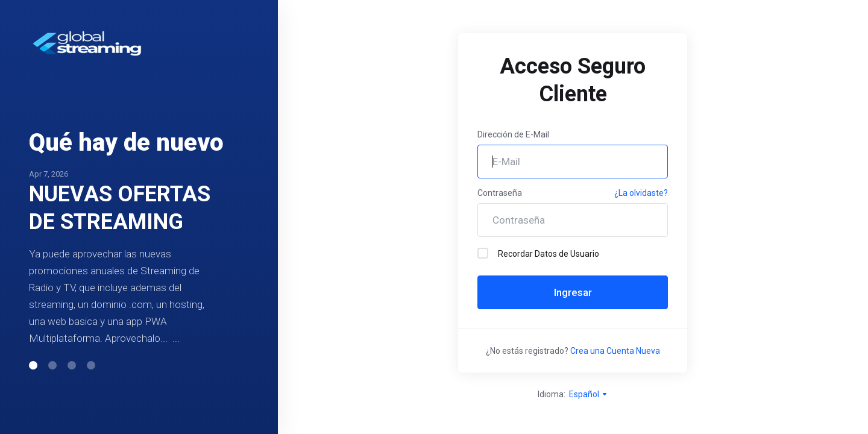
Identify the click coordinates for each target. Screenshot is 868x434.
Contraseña (500, 193)
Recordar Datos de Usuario (538, 253)
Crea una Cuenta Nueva (615, 351)
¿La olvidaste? (641, 193)
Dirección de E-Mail (513, 134)
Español (589, 394)
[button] (33, 379)
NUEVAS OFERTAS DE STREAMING (120, 194)
